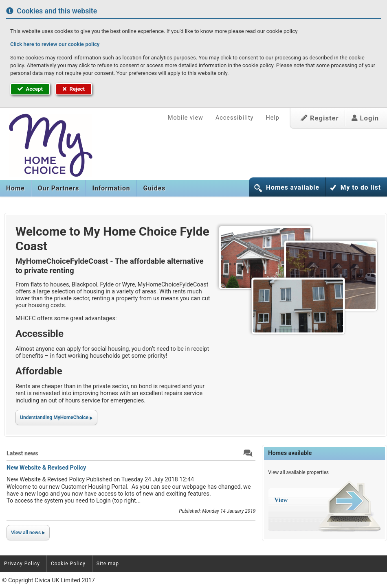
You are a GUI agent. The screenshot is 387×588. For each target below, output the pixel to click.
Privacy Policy (22, 564)
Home (15, 188)
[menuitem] (16, 188)
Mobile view (186, 118)
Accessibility (235, 118)
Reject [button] (74, 89)
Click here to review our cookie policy (55, 44)
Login (365, 118)
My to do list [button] (361, 188)
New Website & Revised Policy (46, 468)
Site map (108, 564)
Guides (155, 188)
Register (320, 118)
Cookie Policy (68, 564)
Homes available (293, 188)
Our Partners (59, 188)
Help (272, 118)
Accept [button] (30, 89)
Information (111, 188)
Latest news (22, 454)
